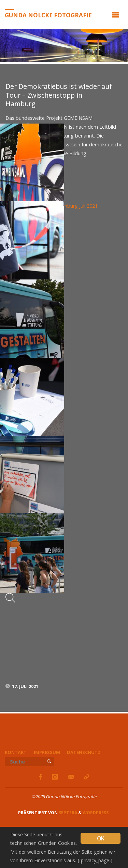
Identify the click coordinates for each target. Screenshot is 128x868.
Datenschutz (84, 752)
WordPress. (96, 813)
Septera (67, 813)
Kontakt (16, 752)
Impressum (47, 752)
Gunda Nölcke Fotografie (48, 15)
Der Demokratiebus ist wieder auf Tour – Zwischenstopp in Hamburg (59, 95)
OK (101, 838)
